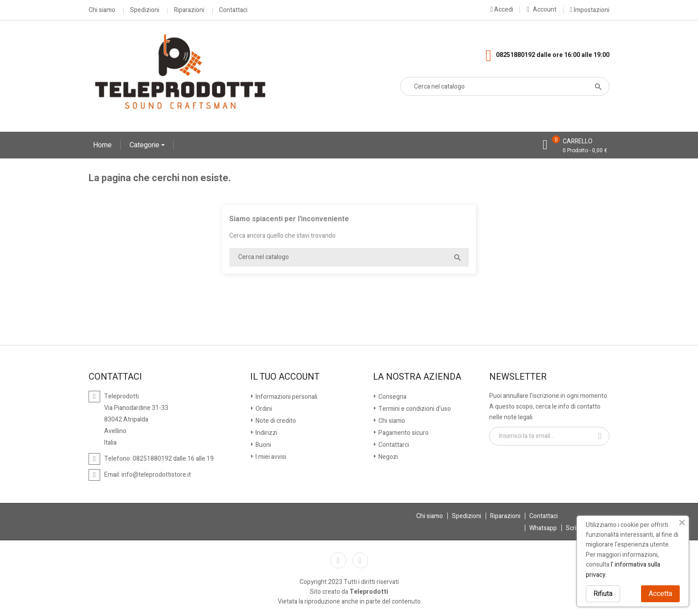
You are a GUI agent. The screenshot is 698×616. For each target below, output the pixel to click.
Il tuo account (285, 377)
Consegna (392, 397)
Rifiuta (603, 594)
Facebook (338, 560)
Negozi (388, 457)
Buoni (263, 445)
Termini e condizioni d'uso (414, 409)
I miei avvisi (270, 457)
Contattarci (393, 445)
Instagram (360, 560)
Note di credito (275, 421)
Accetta (660, 594)
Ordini (263, 409)
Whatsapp (543, 528)
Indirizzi (266, 433)
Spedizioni (145, 10)
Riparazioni (189, 10)
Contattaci (233, 10)
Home (102, 145)
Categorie (145, 145)
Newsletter (518, 377)
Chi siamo (102, 10)
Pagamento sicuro (403, 433)
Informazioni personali (286, 397)
